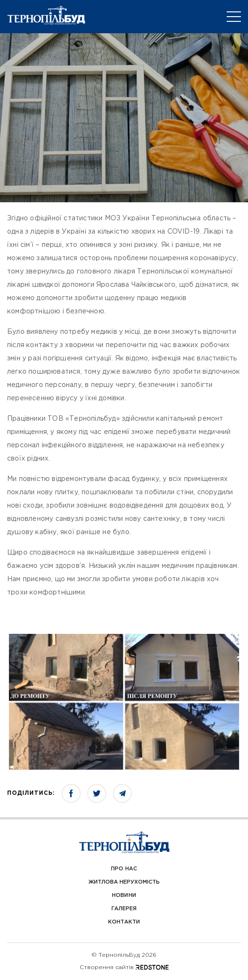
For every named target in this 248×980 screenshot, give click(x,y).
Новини (124, 895)
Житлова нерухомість (124, 882)
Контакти (124, 922)
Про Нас (124, 869)
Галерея (124, 909)
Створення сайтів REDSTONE (124, 967)
